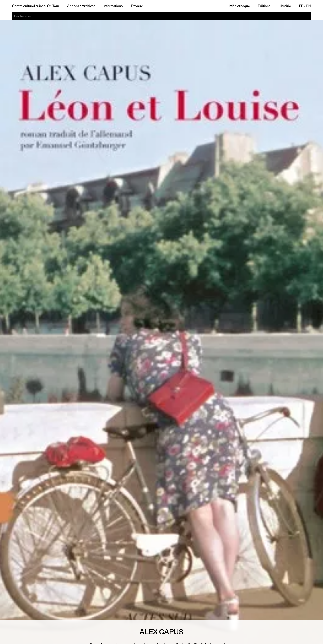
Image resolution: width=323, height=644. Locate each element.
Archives (89, 6)
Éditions (264, 6)
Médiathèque (240, 6)
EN (309, 6)
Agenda (73, 6)
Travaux (136, 6)
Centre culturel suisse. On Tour (35, 6)
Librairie (285, 6)
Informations (113, 6)
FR (301, 6)
